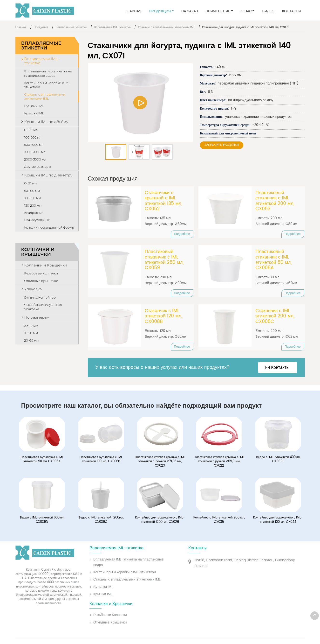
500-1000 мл (34, 145)
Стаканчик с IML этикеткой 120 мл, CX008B (163, 317)
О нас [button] (246, 11)
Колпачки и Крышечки (38, 252)
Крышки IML (34, 113)
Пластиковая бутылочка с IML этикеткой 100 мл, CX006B (101, 461)
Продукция (41, 27)
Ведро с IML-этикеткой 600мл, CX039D (42, 521)
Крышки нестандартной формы (49, 227)
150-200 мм (33, 206)
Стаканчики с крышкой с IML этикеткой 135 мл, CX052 (163, 201)
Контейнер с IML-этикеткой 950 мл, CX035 (219, 521)
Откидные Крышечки (41, 281)
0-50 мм (30, 183)
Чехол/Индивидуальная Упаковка (43, 307)
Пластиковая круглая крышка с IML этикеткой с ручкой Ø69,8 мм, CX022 (219, 463)
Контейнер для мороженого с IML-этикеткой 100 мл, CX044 (278, 521)
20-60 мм (31, 340)
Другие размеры (37, 167)
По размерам (37, 317)
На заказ (190, 11)
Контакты (292, 11)
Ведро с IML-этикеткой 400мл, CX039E (278, 461)
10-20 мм (31, 333)
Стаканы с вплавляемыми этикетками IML (166, 27)
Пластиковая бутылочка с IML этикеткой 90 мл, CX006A (42, 461)
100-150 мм (33, 198)
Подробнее (182, 234)
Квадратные (34, 213)
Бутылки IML (34, 106)
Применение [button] (218, 11)
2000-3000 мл (35, 159)
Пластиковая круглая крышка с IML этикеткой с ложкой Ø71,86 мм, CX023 (160, 463)
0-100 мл (31, 130)
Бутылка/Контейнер (40, 297)
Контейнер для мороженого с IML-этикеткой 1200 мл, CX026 (160, 521)
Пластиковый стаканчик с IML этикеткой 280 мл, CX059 (164, 260)
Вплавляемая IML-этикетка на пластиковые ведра (48, 73)
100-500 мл (33, 137)
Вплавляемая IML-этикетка (112, 27)
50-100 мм (32, 191)
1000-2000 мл (35, 152)
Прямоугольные (37, 220)
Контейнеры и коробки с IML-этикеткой (48, 85)
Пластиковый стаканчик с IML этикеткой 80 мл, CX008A (274, 260)
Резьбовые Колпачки (41, 273)
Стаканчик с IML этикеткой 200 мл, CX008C (275, 317)
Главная (134, 11)
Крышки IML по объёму (46, 122)
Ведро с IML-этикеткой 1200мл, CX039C (101, 521)
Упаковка (33, 289)
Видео (268, 11)
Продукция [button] (160, 11)
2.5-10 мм (31, 326)
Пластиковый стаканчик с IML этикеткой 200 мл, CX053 (275, 201)
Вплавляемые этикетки (71, 27)
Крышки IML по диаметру (48, 175)
